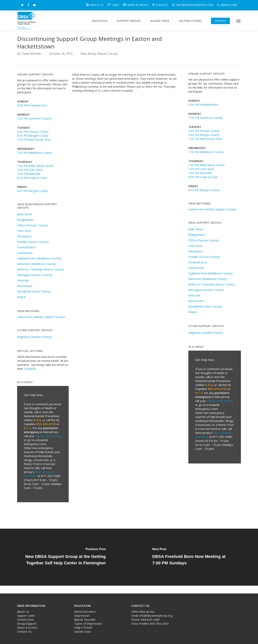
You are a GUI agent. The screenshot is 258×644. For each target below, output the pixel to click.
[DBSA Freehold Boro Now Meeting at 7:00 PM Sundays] (193, 557)
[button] (239, 21)
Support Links (26, 615)
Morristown (25, 286)
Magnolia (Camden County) (35, 337)
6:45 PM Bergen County (33, 135)
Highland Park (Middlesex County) (39, 258)
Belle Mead (24, 214)
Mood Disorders (85, 612)
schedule (30, 369)
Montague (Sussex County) (35, 275)
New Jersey (88, 54)
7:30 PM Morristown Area (34, 139)
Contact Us (24, 631)
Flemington (24, 236)
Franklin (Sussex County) (33, 242)
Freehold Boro (27, 247)
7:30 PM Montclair (29, 174)
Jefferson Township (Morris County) (40, 269)
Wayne (22, 297)
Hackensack (25, 253)
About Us (23, 612)
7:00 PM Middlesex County (35, 153)
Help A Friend (83, 627)
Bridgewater (25, 220)
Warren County (107, 54)
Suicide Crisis (83, 631)
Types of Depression (88, 623)
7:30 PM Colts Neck (30, 170)
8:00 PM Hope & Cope (32, 178)
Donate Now (25, 619)
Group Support (27, 623)
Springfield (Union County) (34, 291)
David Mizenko (31, 54)
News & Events (27, 627)
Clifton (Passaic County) (32, 225)
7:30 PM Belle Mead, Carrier (35, 166)
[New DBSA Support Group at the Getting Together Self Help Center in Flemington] (64, 557)
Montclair (23, 280)
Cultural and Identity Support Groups (41, 317)
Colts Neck (24, 231)
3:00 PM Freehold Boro (32, 105)
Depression (82, 615)
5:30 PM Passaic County (33, 131)
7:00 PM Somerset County (34, 118)
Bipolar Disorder (85, 619)
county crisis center (48, 436)
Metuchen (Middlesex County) (37, 264)
